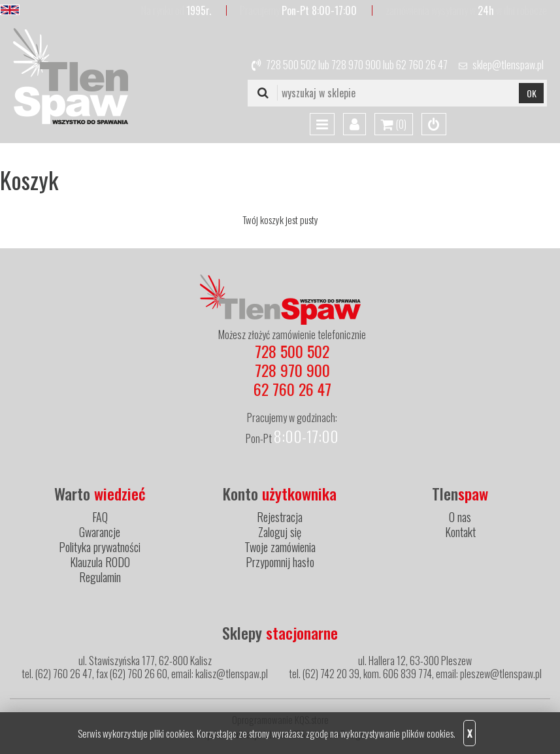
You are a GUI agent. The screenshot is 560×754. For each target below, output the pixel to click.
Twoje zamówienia (280, 547)
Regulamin (100, 577)
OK (532, 93)
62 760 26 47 (422, 65)
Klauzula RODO (100, 562)
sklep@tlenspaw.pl (508, 65)
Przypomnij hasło (280, 562)
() (394, 125)
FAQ (100, 517)
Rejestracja (280, 517)
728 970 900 (356, 65)
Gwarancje (100, 532)
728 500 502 (291, 65)
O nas (460, 517)
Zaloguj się (280, 532)
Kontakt (460, 532)
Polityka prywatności (100, 547)
